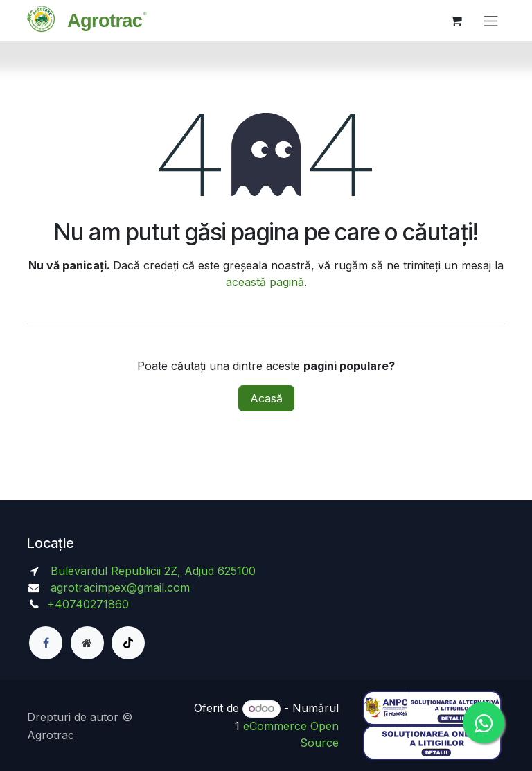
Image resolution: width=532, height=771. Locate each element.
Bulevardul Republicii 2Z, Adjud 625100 (151, 571)
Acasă (266, 398)
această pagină (265, 282)
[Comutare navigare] (491, 20)
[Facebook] (46, 643)
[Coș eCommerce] (456, 21)
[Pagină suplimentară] (87, 643)
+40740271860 (90, 604)
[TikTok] (128, 643)
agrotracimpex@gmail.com (120, 587)
